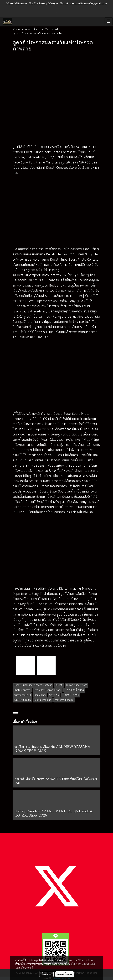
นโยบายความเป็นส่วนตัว (83, 964)
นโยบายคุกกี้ (27, 968)
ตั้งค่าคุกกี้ (46, 974)
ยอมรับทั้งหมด (65, 974)
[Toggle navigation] (109, 21)
